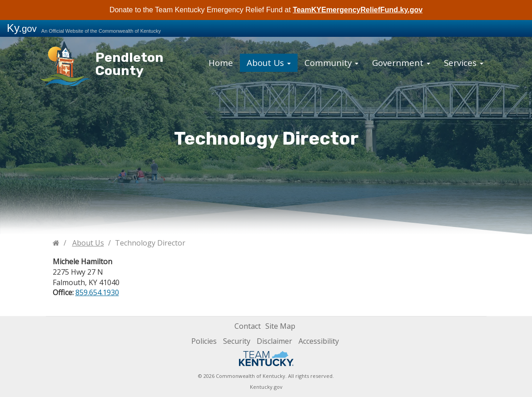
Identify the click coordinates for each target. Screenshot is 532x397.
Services (450, 61)
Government (395, 61)
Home (236, 61)
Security (237, 341)
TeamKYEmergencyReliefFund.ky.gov (358, 10)
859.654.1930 (97, 292)
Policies (204, 341)
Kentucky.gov (266, 387)
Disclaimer (274, 341)
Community (334, 61)
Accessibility (319, 341)
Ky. (22, 28)
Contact (248, 326)
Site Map (280, 326)
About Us (278, 61)
